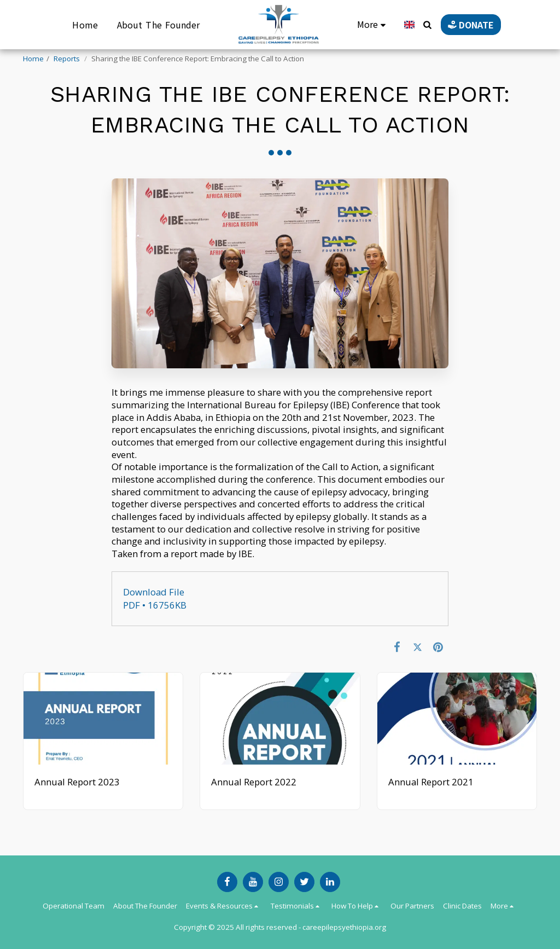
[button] (423, 25)
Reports (68, 59)
